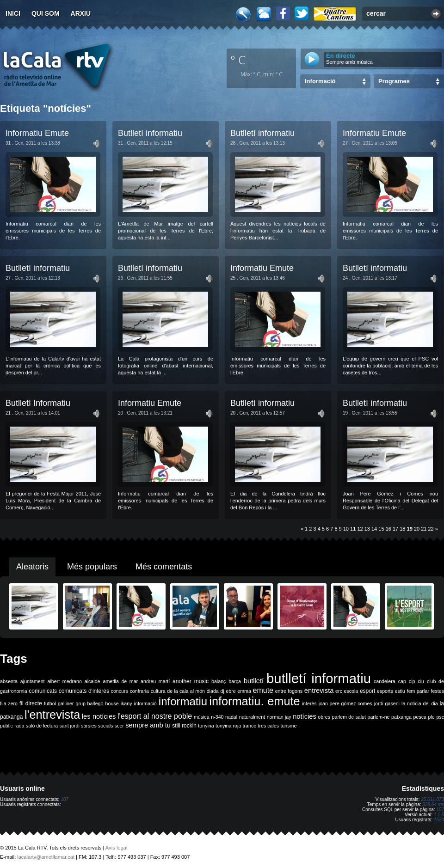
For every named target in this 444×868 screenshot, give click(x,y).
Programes (394, 81)
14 (374, 529)
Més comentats (164, 567)
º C (238, 60)
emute (263, 690)
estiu (400, 691)
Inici (13, 13)
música (202, 717)
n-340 (217, 717)
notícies (305, 716)
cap (402, 681)
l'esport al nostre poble (155, 716)
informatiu (183, 701)
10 (346, 529)
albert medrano (65, 681)
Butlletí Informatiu (38, 403)
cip (412, 681)
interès (309, 703)
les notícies (99, 716)
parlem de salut (349, 717)
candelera (385, 681)
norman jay (279, 717)
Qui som (46, 13)
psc (440, 717)
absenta (9, 681)
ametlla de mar (120, 681)
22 (431, 529)
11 (353, 529)
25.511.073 (432, 799)
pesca (420, 717)
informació (145, 703)
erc (339, 691)
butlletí (254, 681)
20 (417, 529)
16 (388, 529)
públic (6, 726)
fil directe (31, 703)
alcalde (92, 681)
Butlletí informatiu (150, 133)
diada (213, 691)
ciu (421, 681)
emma (244, 691)
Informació (320, 81)
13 (367, 529)
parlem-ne (379, 717)
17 (395, 529)
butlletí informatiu (319, 678)
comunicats (43, 691)
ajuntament (33, 681)
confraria (139, 691)
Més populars (92, 567)
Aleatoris (32, 567)
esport (367, 691)
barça (235, 681)
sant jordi (70, 726)
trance (250, 726)
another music (191, 681)
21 (424, 529)
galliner (66, 703)
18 (402, 529)
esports (385, 691)
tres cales (268, 726)
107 (65, 799)
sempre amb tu (148, 725)
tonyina (206, 726)
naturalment (252, 717)
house (112, 703)
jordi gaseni (387, 703)
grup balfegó (89, 703)
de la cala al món (186, 691)
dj (222, 691)
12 (360, 529)
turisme (288, 726)
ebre (231, 691)
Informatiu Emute (37, 133)
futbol (50, 703)
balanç (219, 681)
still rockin (184, 726)
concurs (120, 691)
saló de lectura (42, 726)
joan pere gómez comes (345, 703)
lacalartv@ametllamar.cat (46, 857)
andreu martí (155, 681)
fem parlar (418, 691)
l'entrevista (52, 715)
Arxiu (81, 13)
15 (381, 529)
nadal (231, 717)
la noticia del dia (420, 703)
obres (324, 717)
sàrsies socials (97, 726)
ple (432, 717)
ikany (126, 703)
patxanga (401, 717)
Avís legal (117, 848)
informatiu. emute (254, 701)
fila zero (9, 703)
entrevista (319, 691)
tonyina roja (228, 726)
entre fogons (289, 691)
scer (119, 726)
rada (19, 726)
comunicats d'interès (84, 691)
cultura (158, 691)
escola (351, 691)
